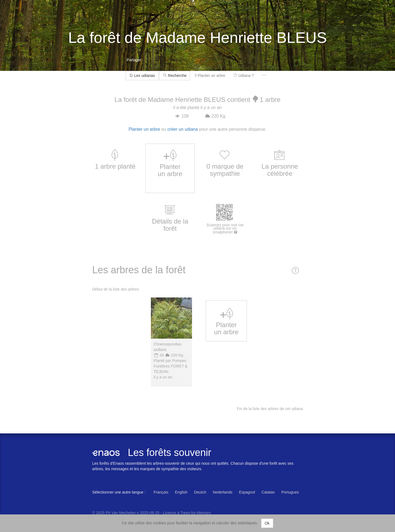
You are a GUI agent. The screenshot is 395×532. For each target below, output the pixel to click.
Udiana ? (244, 76)
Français (161, 492)
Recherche (175, 76)
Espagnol (247, 492)
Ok (267, 523)
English (181, 492)
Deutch (200, 492)
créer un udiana (183, 129)
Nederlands (223, 492)
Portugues (290, 492)
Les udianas (142, 76)
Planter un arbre (210, 76)
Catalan (268, 492)
